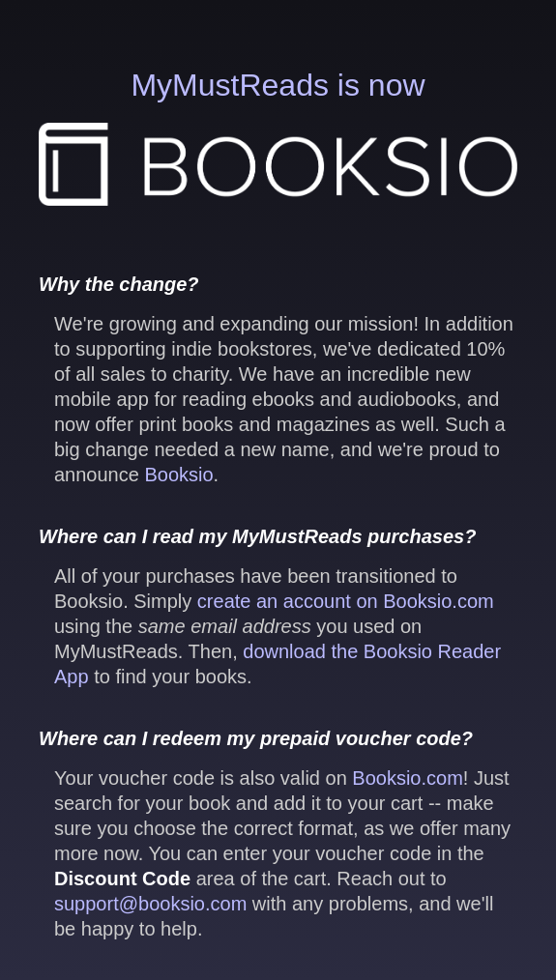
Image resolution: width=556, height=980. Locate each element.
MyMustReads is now (278, 137)
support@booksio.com (150, 904)
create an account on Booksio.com (346, 601)
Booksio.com (408, 778)
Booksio (178, 475)
